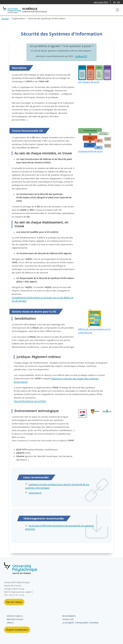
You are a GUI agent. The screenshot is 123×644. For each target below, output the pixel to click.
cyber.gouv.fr (35, 493)
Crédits (10, 623)
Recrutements (69, 616)
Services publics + (15, 616)
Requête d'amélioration (17, 630)
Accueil (5, 18)
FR (114, 2)
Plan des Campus (14, 602)
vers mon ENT (101, 2)
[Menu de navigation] (117, 10)
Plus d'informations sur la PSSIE (30, 401)
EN (118, 2)
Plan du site (68, 619)
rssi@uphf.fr (81, 56)
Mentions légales (15, 619)
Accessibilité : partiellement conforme (80, 623)
